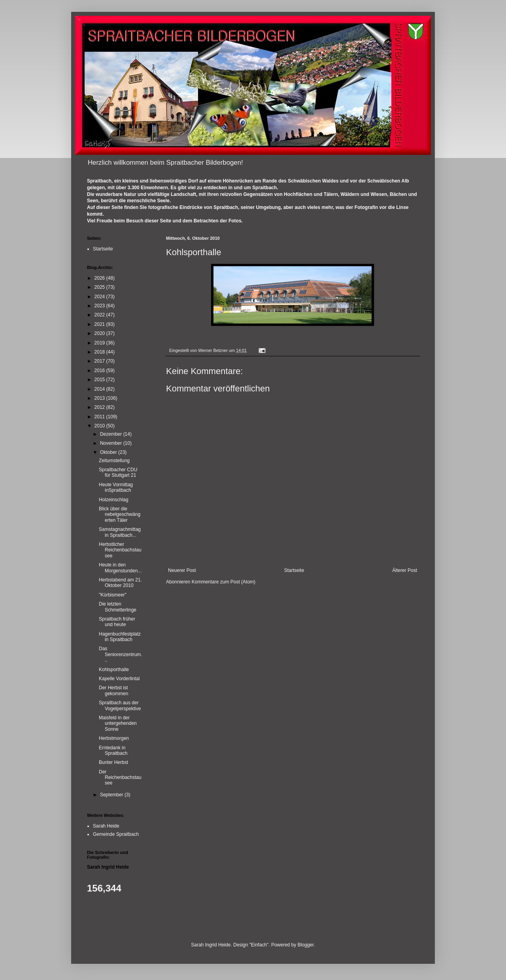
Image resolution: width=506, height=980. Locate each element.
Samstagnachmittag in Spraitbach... (120, 532)
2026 (100, 278)
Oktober (109, 452)
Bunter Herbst (113, 762)
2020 (100, 333)
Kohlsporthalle (114, 670)
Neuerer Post (182, 570)
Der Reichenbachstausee (120, 778)
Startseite (294, 570)
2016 (100, 371)
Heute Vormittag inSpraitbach (116, 487)
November (112, 443)
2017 (100, 361)
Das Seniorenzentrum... (121, 654)
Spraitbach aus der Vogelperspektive (120, 705)
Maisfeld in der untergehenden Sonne (118, 723)
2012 (100, 407)
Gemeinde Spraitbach (116, 834)
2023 (100, 306)
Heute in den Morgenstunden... (120, 568)
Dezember (112, 434)
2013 (100, 398)
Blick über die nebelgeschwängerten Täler (120, 514)
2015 (100, 380)
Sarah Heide (106, 826)
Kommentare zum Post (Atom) (224, 582)
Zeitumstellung (114, 461)
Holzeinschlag (114, 500)
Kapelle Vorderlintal (119, 679)
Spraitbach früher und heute (117, 622)
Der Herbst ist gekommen (113, 690)
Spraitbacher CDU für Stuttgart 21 (118, 472)
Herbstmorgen (114, 738)
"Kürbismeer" (113, 595)
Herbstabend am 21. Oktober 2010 (120, 583)
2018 (100, 352)
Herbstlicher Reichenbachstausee (120, 550)
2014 (100, 389)
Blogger (306, 945)
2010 (100, 426)
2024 (100, 297)
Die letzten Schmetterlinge (118, 607)
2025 (100, 287)
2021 (100, 324)
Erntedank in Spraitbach (113, 751)
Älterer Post (405, 570)
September (112, 795)
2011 (100, 417)
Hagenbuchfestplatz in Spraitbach (120, 637)
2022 (100, 315)
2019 (100, 343)
